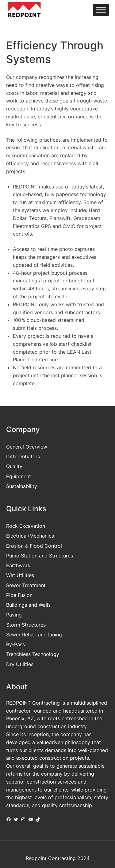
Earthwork (18, 565)
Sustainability (22, 486)
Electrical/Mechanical (31, 536)
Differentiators (23, 456)
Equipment (19, 476)
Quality (14, 466)
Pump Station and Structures (40, 556)
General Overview (27, 447)
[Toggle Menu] (101, 10)
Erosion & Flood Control (34, 546)
